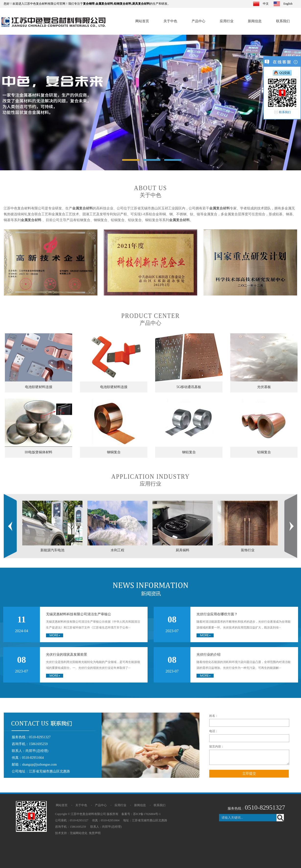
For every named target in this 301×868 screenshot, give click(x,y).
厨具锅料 (183, 550)
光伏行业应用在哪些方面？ (217, 614)
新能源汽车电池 (52, 550)
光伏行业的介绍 (208, 655)
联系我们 (283, 21)
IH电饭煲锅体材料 (39, 452)
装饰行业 (248, 550)
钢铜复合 (114, 452)
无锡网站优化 (79, 833)
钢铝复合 (189, 452)
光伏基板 (264, 387)
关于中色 (170, 21)
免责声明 (95, 833)
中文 (266, 4)
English (288, 4)
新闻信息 (255, 21)
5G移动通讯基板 (189, 387)
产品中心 (198, 21)
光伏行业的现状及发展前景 (67, 655)
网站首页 (142, 21)
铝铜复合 (264, 452)
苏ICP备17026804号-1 (147, 814)
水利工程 (117, 550)
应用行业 (227, 21)
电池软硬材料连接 (39, 387)
